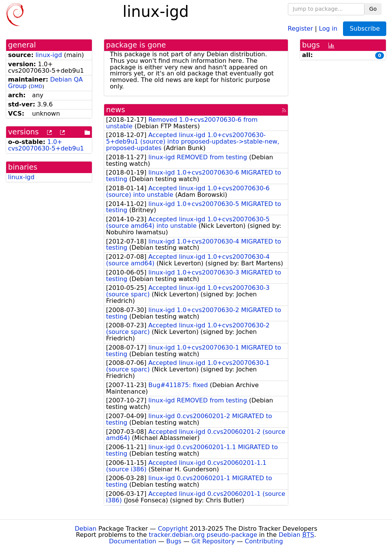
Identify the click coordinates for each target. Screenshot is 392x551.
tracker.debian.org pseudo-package (203, 535)
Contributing (264, 541)
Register (301, 28)
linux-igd (49, 55)
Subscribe (365, 29)
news (116, 110)
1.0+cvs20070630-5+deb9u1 (46, 145)
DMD (37, 86)
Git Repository (213, 541)
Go (373, 9)
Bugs (174, 541)
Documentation (133, 541)
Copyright (173, 529)
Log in (328, 28)
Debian (86, 529)
